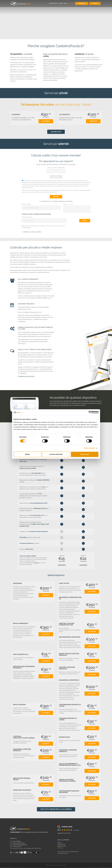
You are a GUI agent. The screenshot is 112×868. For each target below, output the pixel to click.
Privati (65, 3)
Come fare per (61, 844)
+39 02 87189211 (16, 841)
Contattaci (71, 3)
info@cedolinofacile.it (19, 843)
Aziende (61, 3)
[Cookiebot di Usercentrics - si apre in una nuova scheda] (90, 412)
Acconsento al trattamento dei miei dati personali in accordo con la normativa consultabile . (43, 227)
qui (29, 228)
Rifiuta (27, 454)
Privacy (59, 843)
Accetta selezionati (56, 454)
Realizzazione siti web (52, 865)
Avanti (56, 177)
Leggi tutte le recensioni (64, 833)
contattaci (36, 563)
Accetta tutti (85, 454)
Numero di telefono (27, 217)
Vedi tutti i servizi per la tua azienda (56, 809)
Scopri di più (56, 132)
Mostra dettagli (90, 448)
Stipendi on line (62, 846)
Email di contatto (26, 204)
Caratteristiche (53, 3)
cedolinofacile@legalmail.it (20, 845)
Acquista (46, 121)
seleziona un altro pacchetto (31, 232)
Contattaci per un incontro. (26, 376)
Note (69, 204)
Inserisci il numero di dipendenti (56, 167)
